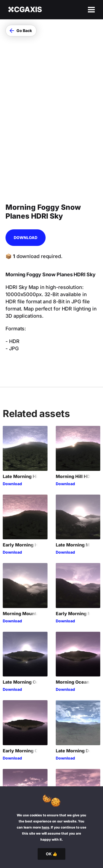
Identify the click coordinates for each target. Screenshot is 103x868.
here (45, 827)
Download (26, 152)
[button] (21, 31)
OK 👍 (51, 854)
